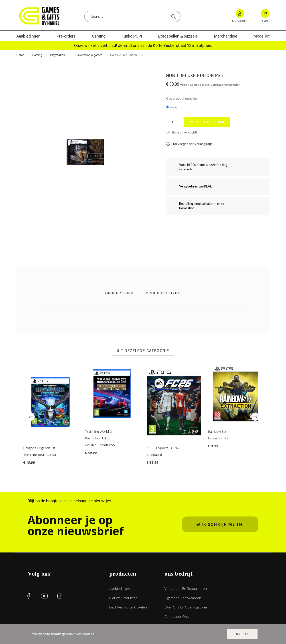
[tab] (119, 293)
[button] (189, 144)
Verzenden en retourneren (186, 588)
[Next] (255, 417)
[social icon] (29, 596)
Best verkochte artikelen (128, 607)
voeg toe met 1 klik (207, 122)
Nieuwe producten (123, 598)
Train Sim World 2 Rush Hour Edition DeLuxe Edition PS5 (100, 438)
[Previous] (31, 417)
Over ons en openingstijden (186, 607)
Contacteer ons (177, 616)
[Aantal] (172, 122)
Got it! (242, 634)
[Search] (132, 16)
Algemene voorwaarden (183, 598)
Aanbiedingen (120, 588)
